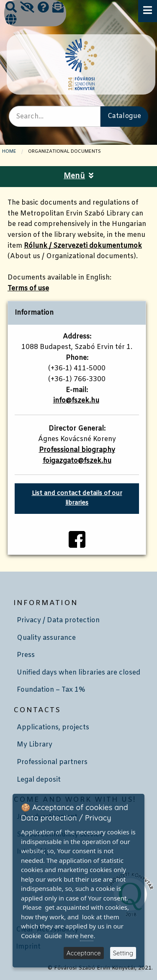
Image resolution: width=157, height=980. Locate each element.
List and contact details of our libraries (77, 498)
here (87, 936)
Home (9, 151)
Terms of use (28, 289)
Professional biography (77, 450)
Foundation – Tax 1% (51, 690)
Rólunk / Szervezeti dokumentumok (83, 246)
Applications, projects (53, 727)
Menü (78, 176)
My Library (35, 745)
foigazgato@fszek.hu (77, 461)
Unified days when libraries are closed (78, 673)
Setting (123, 953)
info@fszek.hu (76, 401)
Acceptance (84, 953)
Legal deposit (39, 780)
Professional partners (52, 762)
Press (26, 655)
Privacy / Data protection (58, 620)
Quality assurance (46, 638)
